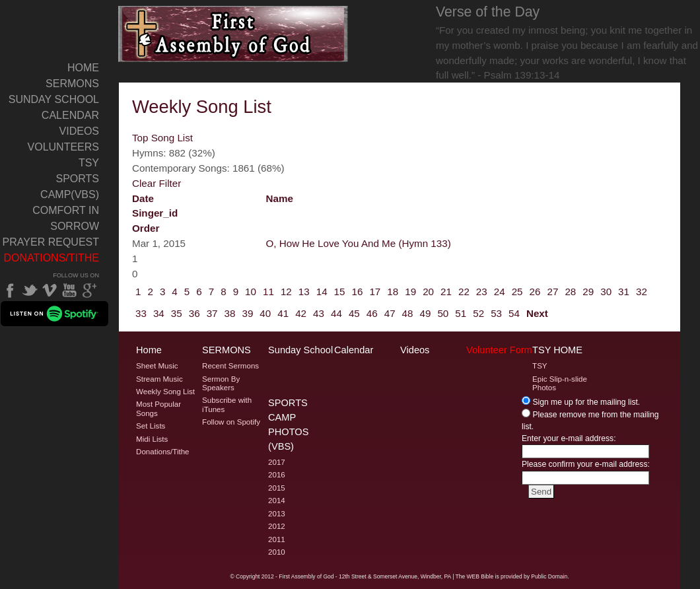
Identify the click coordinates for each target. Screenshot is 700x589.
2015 (277, 488)
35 (177, 313)
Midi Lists (152, 439)
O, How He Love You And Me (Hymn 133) (359, 243)
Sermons (72, 84)
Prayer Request (51, 242)
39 (247, 313)
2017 (277, 462)
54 (514, 313)
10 (251, 292)
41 (283, 313)
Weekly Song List (165, 392)
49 (426, 313)
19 (410, 292)
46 (372, 313)
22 (464, 292)
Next (537, 313)
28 (570, 292)
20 (428, 292)
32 (642, 292)
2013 (277, 514)
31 (624, 292)
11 (268, 292)
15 (340, 292)
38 (230, 313)
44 (336, 313)
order (146, 228)
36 (194, 313)
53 (496, 313)
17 (375, 292)
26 (535, 292)
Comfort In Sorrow (66, 218)
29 (588, 292)
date (143, 198)
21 (446, 292)
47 (390, 313)
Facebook (10, 291)
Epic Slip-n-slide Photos (560, 383)
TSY (89, 163)
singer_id (155, 213)
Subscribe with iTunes (227, 404)
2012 (277, 526)
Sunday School (54, 99)
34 (159, 313)
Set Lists (151, 426)
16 (358, 292)
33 (141, 313)
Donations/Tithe (51, 258)
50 (443, 313)
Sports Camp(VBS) (70, 187)
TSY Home (557, 350)
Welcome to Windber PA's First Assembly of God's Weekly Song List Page (233, 34)
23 (482, 292)
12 (286, 292)
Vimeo (50, 291)
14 (322, 292)
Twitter (30, 291)
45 (354, 313)
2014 (277, 501)
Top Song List (162, 138)
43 (319, 313)
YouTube (69, 291)
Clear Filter (157, 183)
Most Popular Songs (158, 408)
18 (393, 292)
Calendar (70, 115)
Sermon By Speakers (221, 383)
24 (500, 292)
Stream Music (159, 379)
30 (606, 292)
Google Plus (89, 291)
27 (552, 292)
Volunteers (63, 147)
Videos (79, 131)
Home (83, 68)
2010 (277, 552)
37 (212, 313)
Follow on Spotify (231, 422)
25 (517, 292)
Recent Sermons (230, 366)
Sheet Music (157, 366)
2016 (277, 475)
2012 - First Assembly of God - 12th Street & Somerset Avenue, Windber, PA (356, 576)
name (280, 198)
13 (304, 292)
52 (478, 313)
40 (265, 313)
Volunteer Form (499, 350)
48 (408, 313)
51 (461, 313)
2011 (277, 539)
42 (301, 313)
